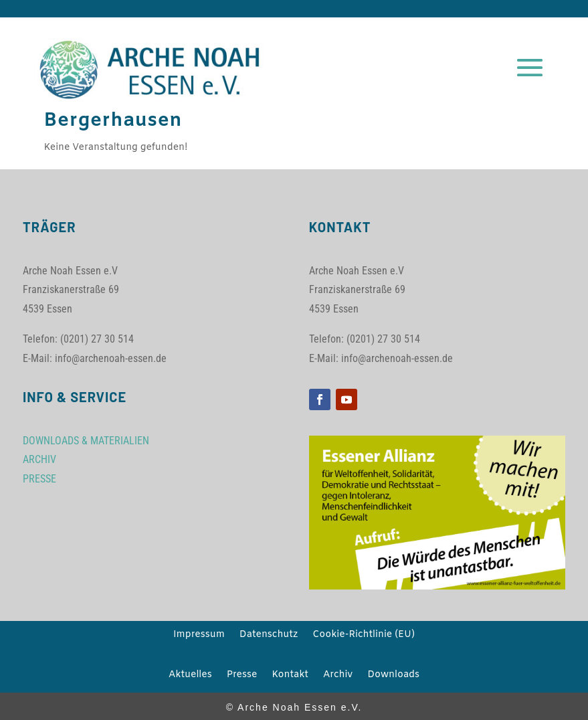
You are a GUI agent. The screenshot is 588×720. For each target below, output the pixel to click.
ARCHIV (39, 459)
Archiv (338, 676)
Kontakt (290, 676)
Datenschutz (269, 636)
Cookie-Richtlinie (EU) (364, 636)
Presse (242, 676)
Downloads (393, 676)
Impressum (199, 636)
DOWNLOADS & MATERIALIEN (86, 441)
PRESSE (39, 479)
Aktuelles (190, 676)
